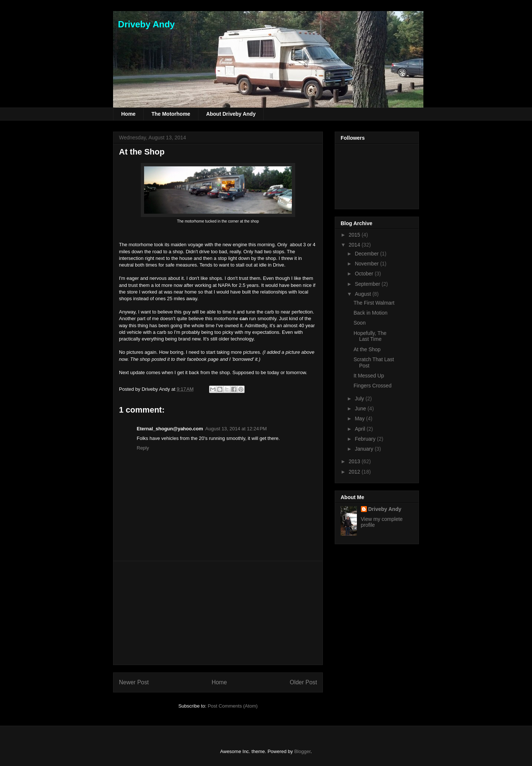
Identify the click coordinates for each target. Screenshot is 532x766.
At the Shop (142, 152)
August (363, 294)
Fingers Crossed (373, 386)
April (361, 429)
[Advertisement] (218, 613)
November (367, 264)
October (365, 274)
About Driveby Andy (231, 114)
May (360, 418)
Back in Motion (371, 313)
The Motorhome (171, 114)
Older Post (303, 682)
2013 (355, 461)
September (368, 284)
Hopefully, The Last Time (370, 336)
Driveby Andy (144, 24)
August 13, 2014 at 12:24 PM (236, 429)
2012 (355, 472)
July (360, 399)
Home (128, 114)
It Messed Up (369, 376)
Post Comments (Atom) (233, 706)
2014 (355, 245)
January (365, 449)
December (367, 254)
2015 (355, 235)
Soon (360, 323)
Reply (143, 448)
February (366, 439)
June (361, 409)
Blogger (302, 751)
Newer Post (134, 682)
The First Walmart (374, 303)
